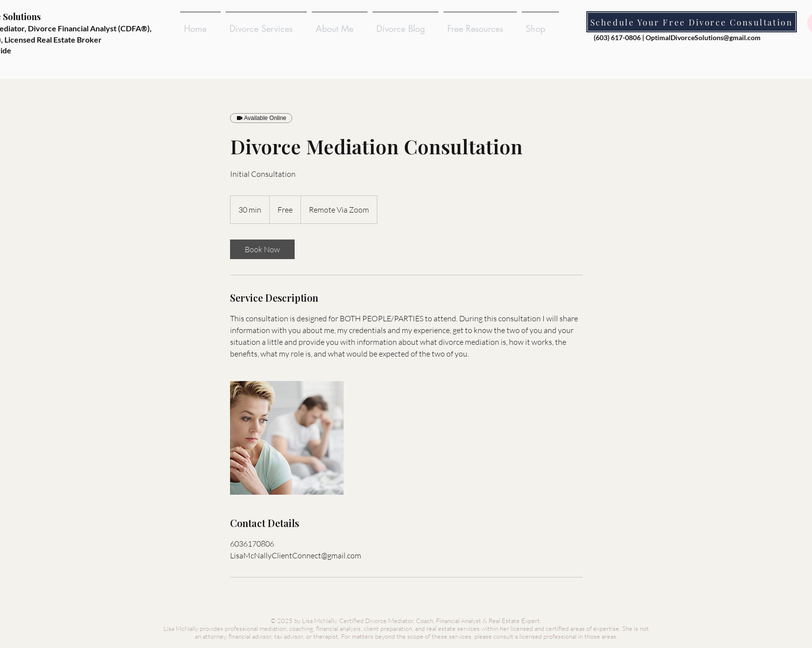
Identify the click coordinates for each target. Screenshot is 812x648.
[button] (266, 24)
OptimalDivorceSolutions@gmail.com (703, 37)
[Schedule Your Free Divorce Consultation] (692, 22)
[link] (262, 249)
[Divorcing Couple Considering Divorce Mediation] (287, 438)
